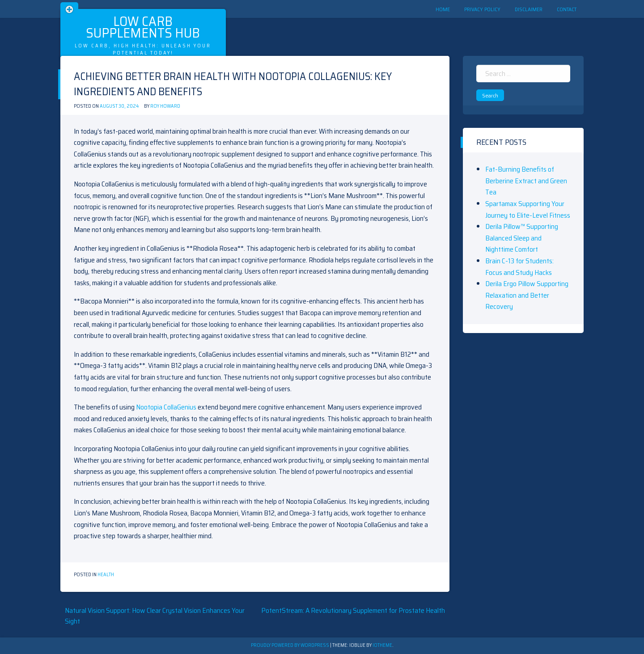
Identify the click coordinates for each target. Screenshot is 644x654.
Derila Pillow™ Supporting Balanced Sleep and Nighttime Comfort (522, 238)
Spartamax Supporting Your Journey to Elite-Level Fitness (528, 209)
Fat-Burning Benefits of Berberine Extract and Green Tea (526, 181)
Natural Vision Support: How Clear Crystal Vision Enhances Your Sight (155, 616)
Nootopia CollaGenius (166, 407)
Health (106, 575)
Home (443, 9)
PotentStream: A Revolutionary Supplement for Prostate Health (353, 610)
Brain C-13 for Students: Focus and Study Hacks (519, 267)
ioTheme (382, 645)
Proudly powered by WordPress (290, 645)
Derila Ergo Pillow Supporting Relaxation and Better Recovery (527, 295)
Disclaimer (529, 9)
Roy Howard (165, 106)
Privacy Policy (482, 9)
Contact (567, 9)
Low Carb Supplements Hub (143, 27)
